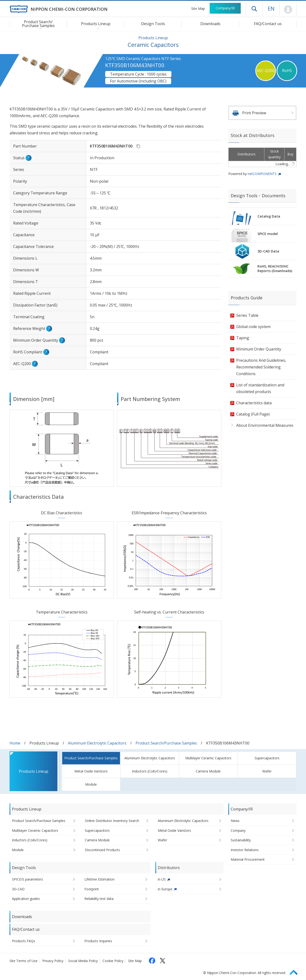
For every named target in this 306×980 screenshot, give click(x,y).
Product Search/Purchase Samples (166, 743)
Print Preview (254, 113)
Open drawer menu (254, 9)
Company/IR (225, 8)
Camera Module (208, 771)
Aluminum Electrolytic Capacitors (97, 743)
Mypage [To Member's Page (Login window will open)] (288, 10)
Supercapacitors (267, 758)
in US (162, 879)
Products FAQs (24, 941)
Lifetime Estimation (99, 879)
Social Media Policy (83, 961)
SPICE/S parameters (27, 879)
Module (91, 784)
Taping (243, 338)
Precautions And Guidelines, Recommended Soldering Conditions (261, 367)
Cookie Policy (113, 961)
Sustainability (241, 840)
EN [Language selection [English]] (271, 8)
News (235, 821)
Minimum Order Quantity (259, 349)
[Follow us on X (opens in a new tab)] (163, 961)
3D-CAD (18, 889)
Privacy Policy (53, 961)
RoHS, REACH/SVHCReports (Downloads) (275, 268)
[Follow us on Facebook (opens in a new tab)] (152, 961)
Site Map (198, 8)
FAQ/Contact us (268, 24)
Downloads (210, 24)
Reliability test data (99, 899)
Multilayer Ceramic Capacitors (208, 758)
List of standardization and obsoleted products (260, 388)
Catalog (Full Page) (253, 414)
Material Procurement (248, 859)
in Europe (165, 889)
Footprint (92, 889)
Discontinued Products (102, 850)
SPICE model (268, 234)
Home (15, 743)
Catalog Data (269, 216)
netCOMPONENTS (262, 174)
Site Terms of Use (24, 961)
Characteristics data (254, 403)
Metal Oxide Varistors (91, 771)
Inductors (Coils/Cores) (150, 771)
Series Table (247, 315)
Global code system (253, 327)
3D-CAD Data (268, 251)
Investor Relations (245, 850)
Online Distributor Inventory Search (112, 821)
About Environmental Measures (265, 425)
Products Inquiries (98, 941)
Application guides (26, 899)
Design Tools (153, 24)
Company (238, 830)
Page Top (296, 972)
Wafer (267, 771)
